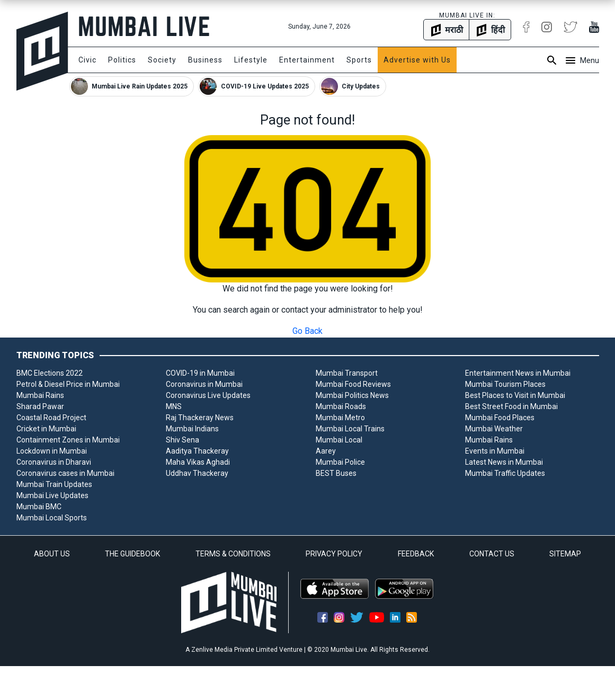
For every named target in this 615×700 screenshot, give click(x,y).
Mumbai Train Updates (54, 484)
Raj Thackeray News (200, 418)
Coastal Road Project (51, 418)
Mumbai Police (340, 462)
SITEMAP (565, 554)
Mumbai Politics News (352, 395)
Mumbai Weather (494, 429)
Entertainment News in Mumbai (518, 373)
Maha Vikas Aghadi (198, 462)
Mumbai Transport (347, 373)
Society (162, 60)
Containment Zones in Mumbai (68, 440)
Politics (122, 60)
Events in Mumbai (495, 451)
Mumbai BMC (39, 507)
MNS (174, 406)
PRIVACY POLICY (334, 554)
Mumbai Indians (192, 429)
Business (205, 60)
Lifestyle (251, 60)
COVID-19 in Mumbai (200, 373)
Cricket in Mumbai (46, 429)
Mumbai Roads (341, 406)
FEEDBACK (416, 554)
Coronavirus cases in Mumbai (65, 473)
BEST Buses (336, 473)
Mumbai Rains (40, 395)
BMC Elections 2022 (50, 373)
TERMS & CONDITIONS (233, 554)
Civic (87, 60)
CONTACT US (492, 554)
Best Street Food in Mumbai (511, 406)
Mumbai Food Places (500, 418)
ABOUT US (52, 554)
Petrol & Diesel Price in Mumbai (68, 384)
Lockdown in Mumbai (52, 451)
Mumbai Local (339, 440)
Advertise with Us (417, 60)
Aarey (326, 451)
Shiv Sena (182, 440)
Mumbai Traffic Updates (505, 473)
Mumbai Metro (340, 418)
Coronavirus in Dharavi (54, 462)
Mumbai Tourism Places (505, 384)
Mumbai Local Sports (52, 518)
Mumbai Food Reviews (353, 384)
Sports (359, 60)
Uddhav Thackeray (197, 473)
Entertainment (307, 60)
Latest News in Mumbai (504, 462)
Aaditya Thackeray (197, 451)
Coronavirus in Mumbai (204, 384)
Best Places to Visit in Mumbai (515, 395)
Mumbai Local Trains (350, 429)
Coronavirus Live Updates (208, 395)
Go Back (307, 331)
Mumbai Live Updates (52, 495)
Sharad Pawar (40, 406)
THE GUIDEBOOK (132, 554)
